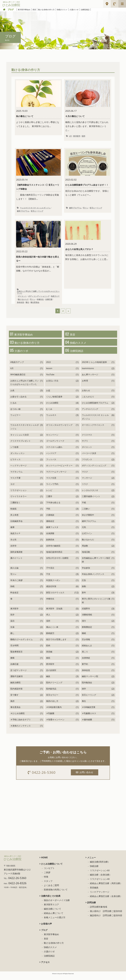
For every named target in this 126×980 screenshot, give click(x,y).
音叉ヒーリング (37, 212)
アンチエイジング (90, 413)
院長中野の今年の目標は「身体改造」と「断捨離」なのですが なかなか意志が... (38, 248)
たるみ (13, 407)
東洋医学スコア (51, 909)
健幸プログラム (23, 212)
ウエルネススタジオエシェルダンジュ (25, 431)
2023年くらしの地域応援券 (94, 366)
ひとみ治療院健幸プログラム (95, 407)
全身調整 (50, 538)
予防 (48, 513)
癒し (12, 637)
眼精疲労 (50, 637)
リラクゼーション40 (100, 884)
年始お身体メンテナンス (93, 578)
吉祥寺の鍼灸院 (53, 550)
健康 (12, 531)
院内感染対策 (16, 693)
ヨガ (12, 488)
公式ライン (87, 538)
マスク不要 (15, 482)
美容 (34, 10)
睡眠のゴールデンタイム (22, 643)
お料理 (85, 385)
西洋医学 (50, 668)
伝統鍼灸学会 (16, 525)
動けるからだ (23, 301)
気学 (12, 619)
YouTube (50, 379)
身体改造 (20, 304)
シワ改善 (14, 451)
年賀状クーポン (53, 584)
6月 (70, 137)
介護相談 (50, 519)
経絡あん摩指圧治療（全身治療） (106, 901)
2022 (48, 366)
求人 (48, 619)
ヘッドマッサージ (19, 470)
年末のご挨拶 (16, 584)
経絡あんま (87, 650)
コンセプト (49, 873)
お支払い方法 (52, 385)
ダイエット (22, 298)
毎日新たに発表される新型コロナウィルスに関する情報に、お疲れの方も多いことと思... (88, 244)
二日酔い (86, 513)
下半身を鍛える (53, 507)
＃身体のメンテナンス (21, 730)
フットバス (51, 463)
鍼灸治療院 (15, 687)
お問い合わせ (85, 776)
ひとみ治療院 (52, 407)
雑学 (84, 693)
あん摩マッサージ (90, 379)
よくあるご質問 (51, 890)
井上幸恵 (14, 519)
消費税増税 (87, 619)
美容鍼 (49, 656)
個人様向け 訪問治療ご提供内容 (106, 916)
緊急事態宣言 (16, 656)
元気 (84, 531)
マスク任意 (51, 482)
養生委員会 (35, 304)
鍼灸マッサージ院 (90, 680)
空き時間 (14, 650)
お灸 (12, 394)
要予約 (85, 668)
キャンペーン (52, 439)
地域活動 (86, 556)
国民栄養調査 (16, 556)
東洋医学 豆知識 (54, 613)
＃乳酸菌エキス (89, 717)
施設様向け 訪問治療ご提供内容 (106, 920)
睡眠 (84, 637)
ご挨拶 (47, 877)
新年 (84, 597)
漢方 (84, 625)
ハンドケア (51, 457)
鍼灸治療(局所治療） (100, 866)
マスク (85, 476)
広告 (84, 584)
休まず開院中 (88, 519)
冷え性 (13, 544)
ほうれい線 (15, 413)
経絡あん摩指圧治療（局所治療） (106, 888)
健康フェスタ (52, 531)
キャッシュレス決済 (20, 439)
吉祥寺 (13, 550)
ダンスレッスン (17, 457)
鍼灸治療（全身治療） (101, 879)
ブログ (11, 9)
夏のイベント (16, 562)
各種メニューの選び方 (55, 922)
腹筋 (48, 662)
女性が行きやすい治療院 (57, 562)
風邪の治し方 (52, 705)
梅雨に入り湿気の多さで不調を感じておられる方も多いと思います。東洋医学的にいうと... (88, 106)
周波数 (85, 550)
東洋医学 (77, 137)
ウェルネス (51, 419)
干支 (48, 578)
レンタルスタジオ (90, 494)
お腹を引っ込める (19, 401)
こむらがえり (88, 401)
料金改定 (14, 597)
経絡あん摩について (54, 918)
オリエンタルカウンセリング (59, 429)
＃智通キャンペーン (55, 724)
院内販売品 (51, 693)
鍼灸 (48, 680)
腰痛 (12, 662)
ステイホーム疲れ (54, 451)
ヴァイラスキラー (19, 500)
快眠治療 (94, 871)
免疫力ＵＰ (55, 298)
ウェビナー (15, 419)
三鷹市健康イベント (91, 500)
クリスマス (87, 439)
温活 (12, 625)
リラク (85, 488)
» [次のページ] (68, 313)
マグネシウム (16, 476)
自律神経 (86, 662)
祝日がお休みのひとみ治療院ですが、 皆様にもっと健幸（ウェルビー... (88, 176)
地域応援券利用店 (54, 556)
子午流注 (50, 572)
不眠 (84, 507)
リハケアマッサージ (100, 897)
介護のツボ (74, 10)
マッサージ (87, 482)
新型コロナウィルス (55, 597)
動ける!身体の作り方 (46, 10)
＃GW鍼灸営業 (89, 711)
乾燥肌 (13, 513)
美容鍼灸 (94, 892)
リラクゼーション (19, 494)
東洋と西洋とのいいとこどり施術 (96, 605)
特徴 (46, 881)
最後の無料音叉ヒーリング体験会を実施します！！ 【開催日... (38, 176)
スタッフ (48, 886)
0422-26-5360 (42, 777)
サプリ (85, 445)
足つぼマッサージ (19, 674)
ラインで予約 (52, 488)
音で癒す (14, 699)
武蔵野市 (86, 613)
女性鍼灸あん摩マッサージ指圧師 (96, 564)
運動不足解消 (16, 680)
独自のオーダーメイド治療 (57, 905)
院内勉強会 (87, 687)
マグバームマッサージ (56, 476)
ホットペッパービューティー (59, 470)
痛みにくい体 (52, 631)
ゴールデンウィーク (55, 445)
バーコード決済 (89, 457)
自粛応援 (49, 301)
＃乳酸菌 (50, 717)
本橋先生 (40, 301)
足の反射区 (51, 674)
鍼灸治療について (52, 913)
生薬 (12, 631)
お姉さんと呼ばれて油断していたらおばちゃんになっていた (38, 294)
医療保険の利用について (56, 894)
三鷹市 (49, 500)
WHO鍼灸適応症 (18, 379)
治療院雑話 (85, 10)
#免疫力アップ (17, 366)
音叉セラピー (52, 699)
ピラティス (15, 463)
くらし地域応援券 (54, 401)
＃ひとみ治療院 (17, 717)
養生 (27, 304)
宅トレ (86, 209)
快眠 (12, 590)
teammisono (88, 372)
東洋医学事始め (24, 10)
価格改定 (50, 525)
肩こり (85, 656)
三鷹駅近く (15, 507)
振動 (84, 590)
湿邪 (83, 137)
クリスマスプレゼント (21, 445)
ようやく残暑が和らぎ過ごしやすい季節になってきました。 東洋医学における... (38, 104)
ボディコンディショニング (39, 298)
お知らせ (86, 394)
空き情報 (86, 643)
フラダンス (87, 463)
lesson (49, 372)
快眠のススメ (62, 10)
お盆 (48, 394)
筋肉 (48, 650)
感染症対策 (51, 590)
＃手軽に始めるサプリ (21, 724)
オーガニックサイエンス (93, 429)
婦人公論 (14, 572)
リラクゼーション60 (100, 875)
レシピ (49, 494)
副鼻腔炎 (50, 544)
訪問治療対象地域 (98, 911)
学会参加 (86, 572)
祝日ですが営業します (56, 643)
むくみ (49, 413)
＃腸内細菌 (87, 724)
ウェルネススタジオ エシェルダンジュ (35, 209)
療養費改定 (87, 631)
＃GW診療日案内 (54, 711)
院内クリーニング (54, 687)
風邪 (12, 705)
